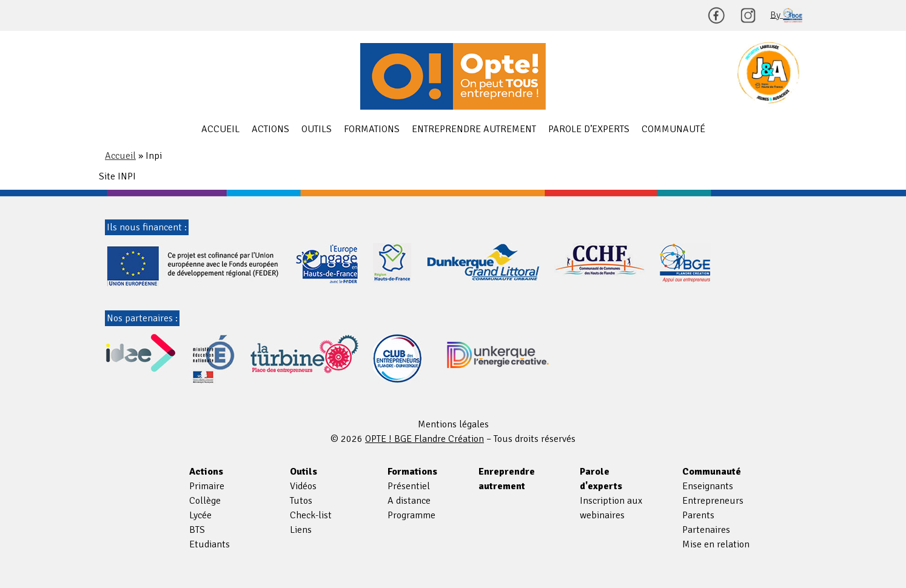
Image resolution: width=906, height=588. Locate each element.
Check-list (311, 515)
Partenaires (706, 530)
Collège (205, 501)
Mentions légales (453, 424)
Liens (301, 530)
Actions (270, 129)
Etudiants (210, 544)
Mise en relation (716, 544)
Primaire (207, 486)
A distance (409, 501)
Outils (317, 129)
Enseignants (708, 486)
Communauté (673, 129)
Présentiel (409, 486)
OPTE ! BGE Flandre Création (453, 76)
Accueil (220, 129)
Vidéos (303, 486)
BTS (197, 530)
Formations (372, 129)
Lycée (200, 515)
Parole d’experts (589, 129)
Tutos (301, 501)
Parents (698, 515)
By (786, 15)
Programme (411, 515)
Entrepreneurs (713, 501)
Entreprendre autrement (474, 129)
